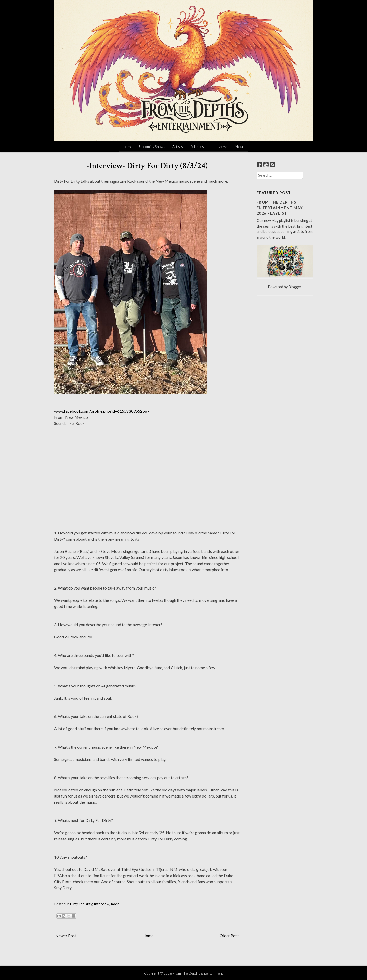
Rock (115, 904)
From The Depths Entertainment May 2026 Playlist (280, 208)
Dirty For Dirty (81, 904)
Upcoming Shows (152, 146)
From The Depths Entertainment (198, 973)
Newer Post (66, 936)
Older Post (229, 936)
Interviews (219, 146)
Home (127, 146)
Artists (178, 146)
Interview (102, 904)
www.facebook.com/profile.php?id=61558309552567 (102, 411)
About (239, 146)
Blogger (295, 287)
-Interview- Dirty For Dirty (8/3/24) (147, 166)
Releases (197, 146)
